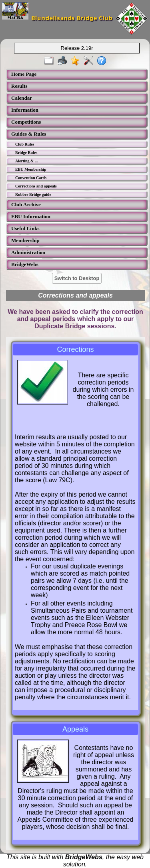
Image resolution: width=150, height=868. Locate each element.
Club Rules (25, 144)
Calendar (22, 98)
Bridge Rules (26, 153)
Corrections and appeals (36, 186)
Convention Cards (31, 178)
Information (25, 110)
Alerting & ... (26, 161)
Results (19, 86)
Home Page (24, 74)
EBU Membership (31, 169)
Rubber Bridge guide (33, 194)
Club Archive (26, 204)
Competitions (26, 122)
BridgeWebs (25, 264)
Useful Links (25, 228)
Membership (25, 240)
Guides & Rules (29, 134)
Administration (28, 252)
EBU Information (31, 216)
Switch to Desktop (77, 278)
